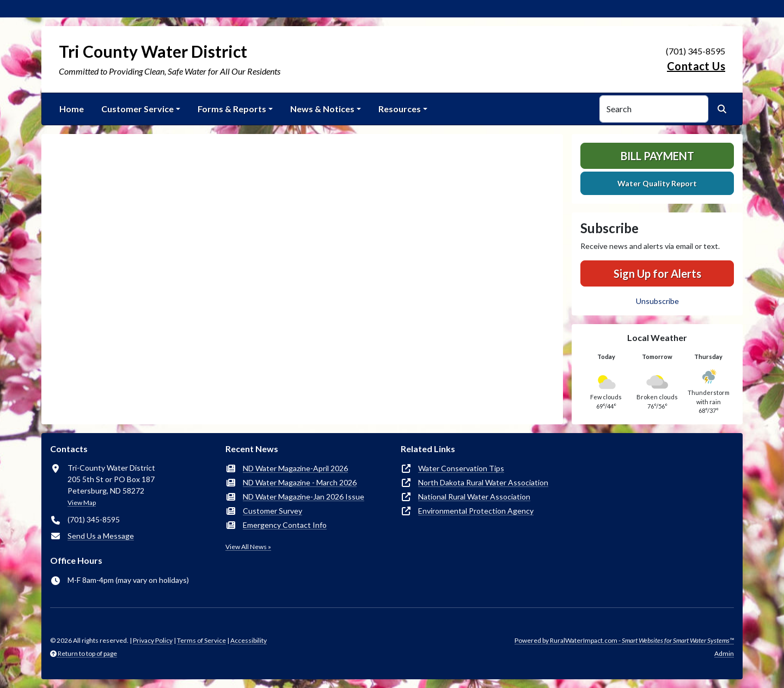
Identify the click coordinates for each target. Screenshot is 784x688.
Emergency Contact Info (285, 525)
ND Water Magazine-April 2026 (295, 468)
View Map (82, 503)
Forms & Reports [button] (232, 109)
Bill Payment (657, 156)
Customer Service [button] (137, 109)
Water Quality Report (657, 183)
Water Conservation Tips (461, 468)
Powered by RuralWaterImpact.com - (624, 640)
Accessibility (249, 640)
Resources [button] (400, 109)
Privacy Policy (153, 640)
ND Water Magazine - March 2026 (300, 482)
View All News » (248, 547)
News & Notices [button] (322, 109)
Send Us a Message (101, 536)
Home (72, 109)
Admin (724, 653)
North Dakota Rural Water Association (483, 482)
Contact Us (696, 66)
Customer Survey (272, 511)
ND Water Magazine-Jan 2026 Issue (304, 497)
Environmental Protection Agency (476, 511)
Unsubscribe (657, 301)
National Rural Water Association (474, 497)
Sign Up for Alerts (657, 273)
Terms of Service (201, 640)
